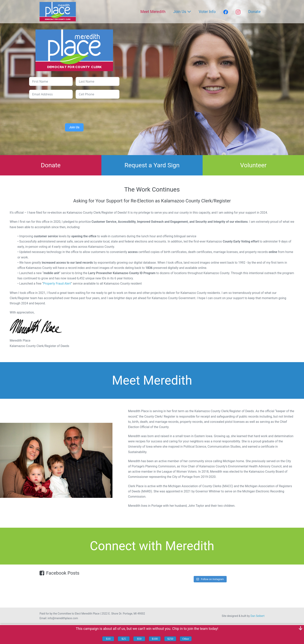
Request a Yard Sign (152, 165)
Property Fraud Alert (57, 284)
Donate (254, 12)
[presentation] (74, 110)
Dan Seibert (257, 616)
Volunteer (253, 165)
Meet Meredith (153, 12)
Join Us (182, 12)
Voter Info (207, 12)
